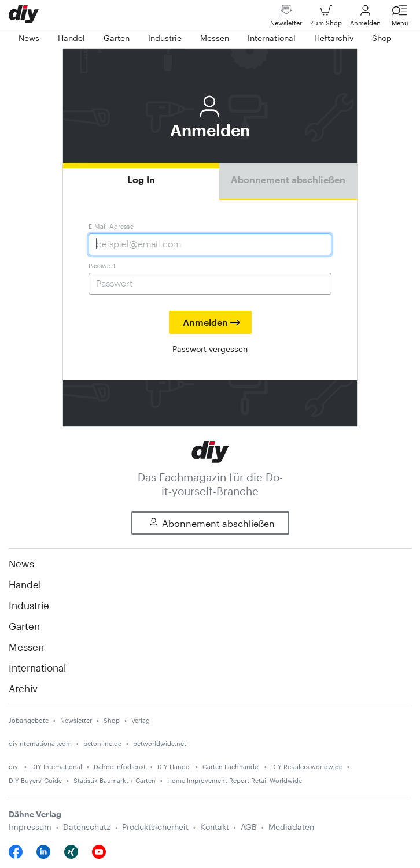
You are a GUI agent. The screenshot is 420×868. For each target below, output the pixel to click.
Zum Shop (326, 18)
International (37, 667)
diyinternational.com (40, 743)
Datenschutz (87, 827)
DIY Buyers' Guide (35, 780)
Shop (112, 720)
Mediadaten (291, 827)
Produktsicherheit (155, 827)
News (21, 563)
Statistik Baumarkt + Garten (115, 780)
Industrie (29, 605)
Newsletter (286, 18)
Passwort (102, 266)
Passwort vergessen (210, 349)
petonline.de (102, 743)
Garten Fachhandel (231, 767)
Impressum (30, 827)
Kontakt (215, 827)
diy (14, 767)
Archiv (23, 688)
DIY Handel (174, 767)
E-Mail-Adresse (111, 226)
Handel (25, 584)
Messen (26, 647)
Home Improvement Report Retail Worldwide (235, 780)
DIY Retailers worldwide (307, 767)
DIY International (57, 767)
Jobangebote (29, 720)
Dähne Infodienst (120, 767)
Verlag (141, 720)
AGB (249, 827)
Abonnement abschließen (288, 179)
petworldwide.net (160, 743)
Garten (24, 626)
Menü (400, 18)
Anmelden (365, 18)
